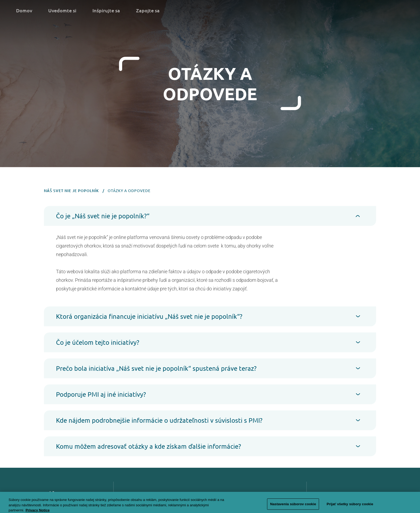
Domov (24, 10)
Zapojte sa (148, 10)
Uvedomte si (62, 10)
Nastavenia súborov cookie (293, 506)
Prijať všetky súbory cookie (350, 506)
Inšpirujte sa (106, 10)
